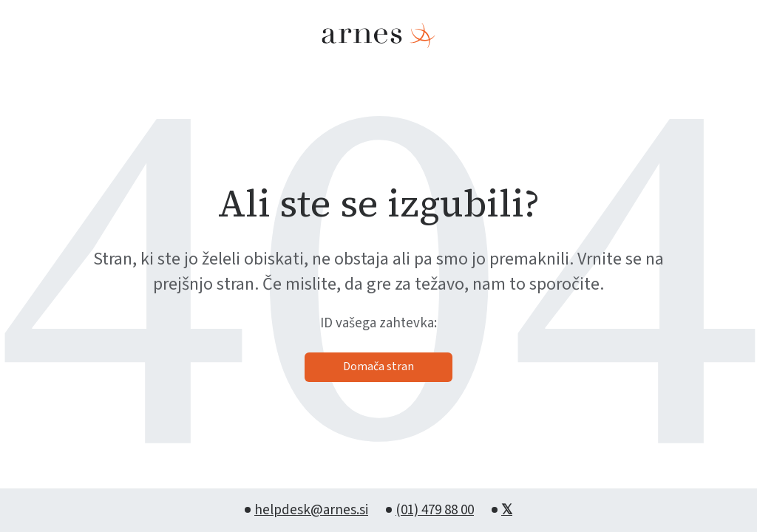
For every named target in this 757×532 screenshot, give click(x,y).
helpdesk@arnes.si (311, 510)
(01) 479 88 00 (435, 510)
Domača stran (378, 366)
